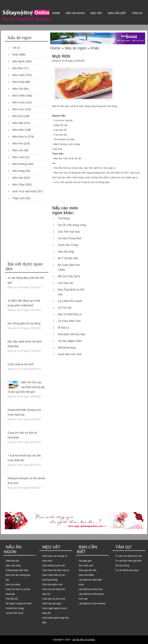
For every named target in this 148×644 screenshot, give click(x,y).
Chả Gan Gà (65, 283)
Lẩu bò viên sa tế (14, 613)
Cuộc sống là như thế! (21, 364)
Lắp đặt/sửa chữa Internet (92, 604)
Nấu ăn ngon (75, 13)
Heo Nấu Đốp (66, 252)
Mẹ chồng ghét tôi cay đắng (24, 323)
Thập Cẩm (19, 198)
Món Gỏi (17, 116)
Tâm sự (137, 13)
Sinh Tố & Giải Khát (24, 191)
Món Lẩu (18, 150)
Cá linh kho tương (15, 608)
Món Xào (18, 178)
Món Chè (18, 89)
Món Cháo (19, 82)
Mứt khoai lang (67, 348)
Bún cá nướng (13, 585)
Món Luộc (18, 157)
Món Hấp (18, 123)
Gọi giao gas (85, 561)
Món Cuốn (19, 102)
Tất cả (16, 48)
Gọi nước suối (86, 566)
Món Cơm (18, 109)
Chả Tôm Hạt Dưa (69, 232)
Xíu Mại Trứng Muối (70, 238)
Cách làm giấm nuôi (52, 585)
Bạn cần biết (117, 13)
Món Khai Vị (20, 137)
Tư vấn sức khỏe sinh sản (129, 556)
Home (56, 13)
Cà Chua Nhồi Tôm (69, 321)
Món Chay (18, 185)
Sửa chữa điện (86, 575)
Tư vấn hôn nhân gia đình (128, 561)
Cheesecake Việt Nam (17, 570)
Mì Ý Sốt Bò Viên (68, 258)
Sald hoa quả (12, 561)
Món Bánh (18, 61)
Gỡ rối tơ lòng (122, 566)
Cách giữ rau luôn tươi (54, 599)
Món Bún (18, 68)
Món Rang (19, 171)
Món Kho (18, 143)
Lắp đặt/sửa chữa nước (91, 589)
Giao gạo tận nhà (88, 570)
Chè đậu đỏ (12, 599)
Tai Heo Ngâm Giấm (70, 341)
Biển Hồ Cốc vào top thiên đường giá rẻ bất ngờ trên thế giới (26, 387)
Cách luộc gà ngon (52, 604)
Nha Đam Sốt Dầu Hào (72, 334)
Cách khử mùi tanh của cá (56, 570)
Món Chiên (19, 96)
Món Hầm (18, 130)
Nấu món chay (13, 566)
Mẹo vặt (96, 13)
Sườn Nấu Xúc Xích (70, 354)
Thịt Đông (64, 218)
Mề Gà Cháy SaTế (69, 276)
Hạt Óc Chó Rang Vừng (72, 225)
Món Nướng (19, 164)
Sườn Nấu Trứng (68, 245)
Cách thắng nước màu (54, 566)
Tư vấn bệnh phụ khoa (127, 570)
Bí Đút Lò (63, 328)
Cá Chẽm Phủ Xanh (70, 301)
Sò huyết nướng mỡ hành (19, 604)
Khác (15, 55)
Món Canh (19, 75)
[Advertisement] (33, 232)
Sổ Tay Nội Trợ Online (84, 640)
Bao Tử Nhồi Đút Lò (70, 314)
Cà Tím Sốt (65, 308)
